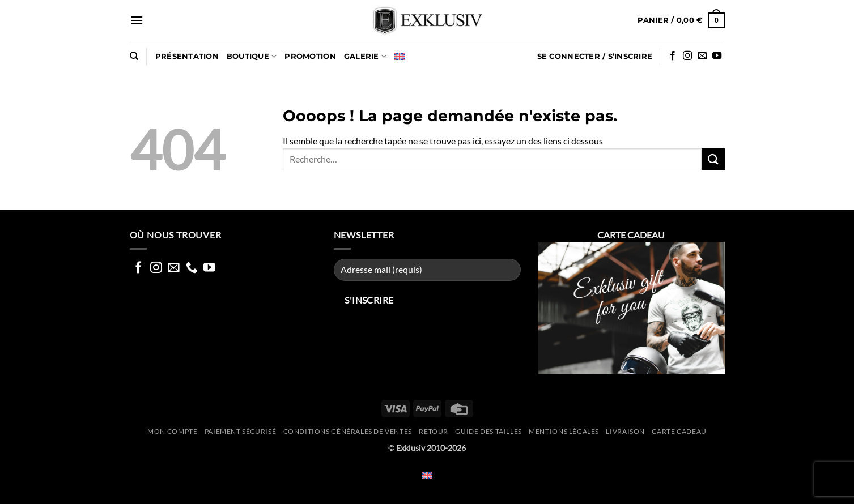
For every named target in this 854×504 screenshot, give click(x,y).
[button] (137, 20)
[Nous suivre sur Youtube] (717, 56)
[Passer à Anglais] (400, 57)
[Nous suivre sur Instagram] (687, 56)
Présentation (187, 56)
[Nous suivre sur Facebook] (673, 56)
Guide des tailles (488, 431)
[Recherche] (134, 56)
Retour (434, 431)
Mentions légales (564, 431)
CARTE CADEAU (679, 431)
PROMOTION (310, 56)
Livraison (625, 431)
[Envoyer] (713, 159)
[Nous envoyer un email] (702, 56)
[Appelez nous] (192, 268)
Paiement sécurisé (240, 431)
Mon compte (172, 431)
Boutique (252, 56)
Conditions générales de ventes (348, 431)
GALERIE (365, 56)
